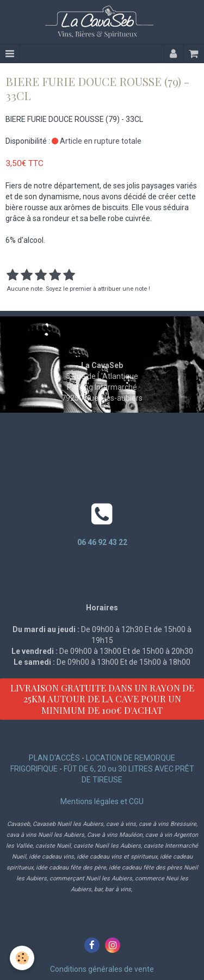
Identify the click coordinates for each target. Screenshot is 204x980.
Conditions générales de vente (102, 969)
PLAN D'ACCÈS (54, 758)
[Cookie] (22, 958)
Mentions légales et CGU (102, 801)
